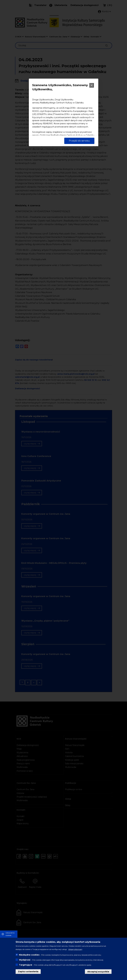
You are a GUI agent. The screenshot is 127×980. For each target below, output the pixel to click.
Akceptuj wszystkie (98, 971)
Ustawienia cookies (10, 934)
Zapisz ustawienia (28, 971)
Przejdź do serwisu (79, 141)
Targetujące (26, 965)
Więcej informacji (75, 949)
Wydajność (25, 960)
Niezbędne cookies (29, 955)
